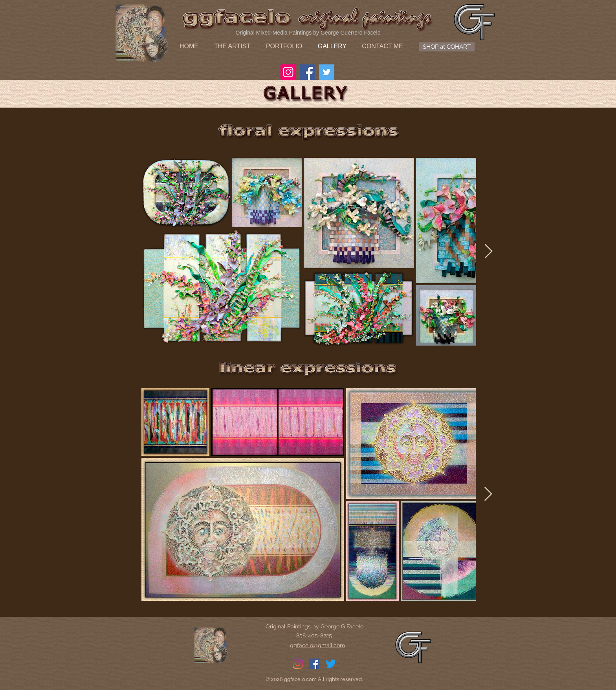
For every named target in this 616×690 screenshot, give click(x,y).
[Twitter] (327, 72)
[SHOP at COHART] (447, 47)
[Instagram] (288, 72)
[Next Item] (489, 252)
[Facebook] (307, 72)
